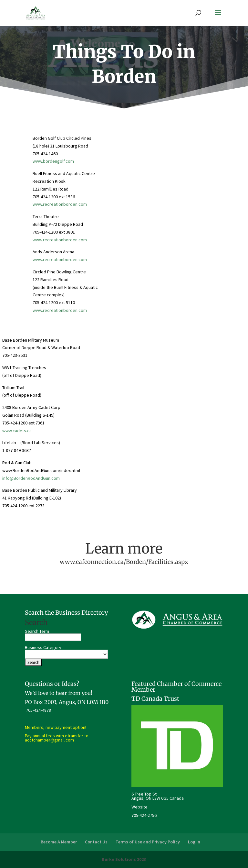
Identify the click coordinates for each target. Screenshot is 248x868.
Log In (194, 842)
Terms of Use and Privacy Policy (148, 842)
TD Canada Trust (155, 699)
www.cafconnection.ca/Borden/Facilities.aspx (124, 562)
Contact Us (96, 842)
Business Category (43, 647)
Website (139, 807)
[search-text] (53, 637)
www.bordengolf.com (53, 161)
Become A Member (59, 842)
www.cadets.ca (17, 431)
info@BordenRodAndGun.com (31, 478)
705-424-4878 (38, 710)
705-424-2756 (144, 815)
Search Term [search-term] (37, 631)
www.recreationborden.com (60, 204)
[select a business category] (66, 654)
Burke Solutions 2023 (124, 859)
